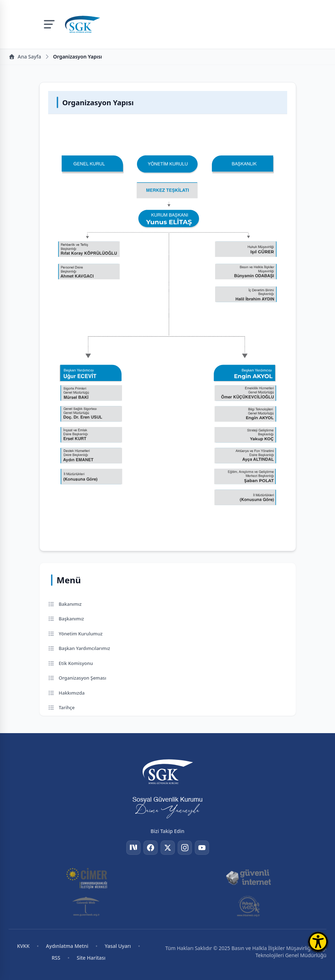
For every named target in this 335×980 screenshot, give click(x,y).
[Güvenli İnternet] (248, 878)
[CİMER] (87, 878)
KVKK (23, 946)
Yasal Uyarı (118, 946)
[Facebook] (151, 848)
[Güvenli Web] (87, 906)
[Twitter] (168, 848)
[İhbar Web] (248, 906)
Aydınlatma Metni (67, 946)
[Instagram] (185, 848)
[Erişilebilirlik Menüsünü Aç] (318, 942)
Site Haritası (91, 958)
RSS (56, 958)
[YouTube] (202, 848)
